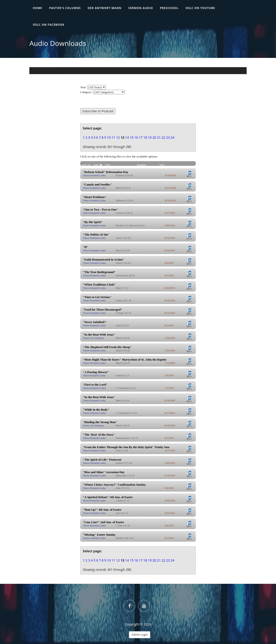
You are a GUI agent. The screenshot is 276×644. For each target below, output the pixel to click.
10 (109, 137)
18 (145, 137)
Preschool (169, 8)
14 (127, 137)
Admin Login (140, 635)
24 (172, 137)
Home (38, 8)
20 (154, 137)
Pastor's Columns (65, 8)
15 (132, 137)
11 (113, 137)
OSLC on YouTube (200, 8)
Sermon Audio (141, 8)
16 (136, 137)
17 (141, 137)
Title (107, 165)
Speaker (141, 165)
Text (162, 165)
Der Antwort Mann (104, 8)
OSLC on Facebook (49, 25)
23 (168, 137)
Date (98, 165)
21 (159, 137)
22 (163, 137)
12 (118, 137)
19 (150, 137)
